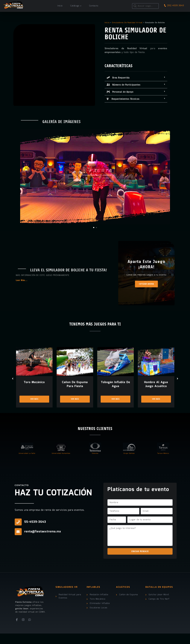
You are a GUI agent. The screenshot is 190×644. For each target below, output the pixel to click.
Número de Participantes (124, 85)
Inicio (107, 23)
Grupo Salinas (129, 464)
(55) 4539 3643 (176, 6)
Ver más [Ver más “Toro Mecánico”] (34, 410)
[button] (136, 78)
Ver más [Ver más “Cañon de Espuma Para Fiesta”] (75, 410)
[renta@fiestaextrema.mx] (18, 542)
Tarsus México (163, 464)
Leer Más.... (22, 286)
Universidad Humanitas (61, 464)
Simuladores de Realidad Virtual (127, 23)
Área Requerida (118, 78)
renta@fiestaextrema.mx (43, 542)
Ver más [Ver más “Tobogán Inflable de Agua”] (115, 410)
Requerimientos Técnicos (123, 99)
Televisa (95, 464)
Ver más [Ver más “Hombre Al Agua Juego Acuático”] (156, 410)
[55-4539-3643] (18, 532)
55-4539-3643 (35, 532)
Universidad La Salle (27, 464)
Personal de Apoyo (120, 92)
